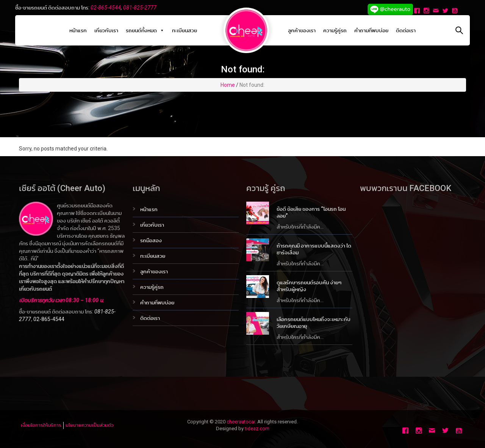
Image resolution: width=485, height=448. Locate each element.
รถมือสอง (151, 240)
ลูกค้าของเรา (302, 30)
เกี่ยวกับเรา (106, 30)
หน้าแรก (78, 30)
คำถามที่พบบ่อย (371, 30)
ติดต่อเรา (406, 30)
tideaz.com (257, 428)
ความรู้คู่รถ (335, 30)
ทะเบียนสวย (185, 30)
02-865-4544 (106, 8)
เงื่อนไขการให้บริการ (41, 425)
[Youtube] (456, 11)
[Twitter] (446, 11)
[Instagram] (427, 11)
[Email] (437, 11)
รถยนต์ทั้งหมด (145, 30)
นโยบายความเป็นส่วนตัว (89, 425)
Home (228, 85)
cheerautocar (241, 422)
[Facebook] (418, 11)
